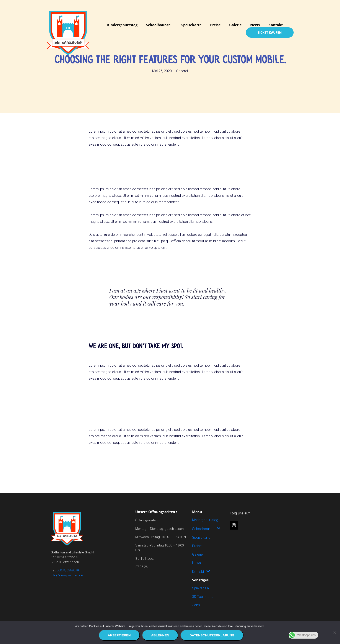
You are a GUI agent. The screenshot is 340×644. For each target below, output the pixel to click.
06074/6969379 (68, 570)
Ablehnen (160, 635)
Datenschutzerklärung (212, 635)
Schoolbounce (158, 25)
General (182, 71)
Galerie (235, 25)
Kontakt (276, 25)
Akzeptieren (119, 635)
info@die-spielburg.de (67, 575)
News (255, 25)
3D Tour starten (204, 597)
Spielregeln (200, 588)
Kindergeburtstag (122, 25)
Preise (215, 25)
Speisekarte (191, 25)
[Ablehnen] (335, 633)
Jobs (196, 605)
